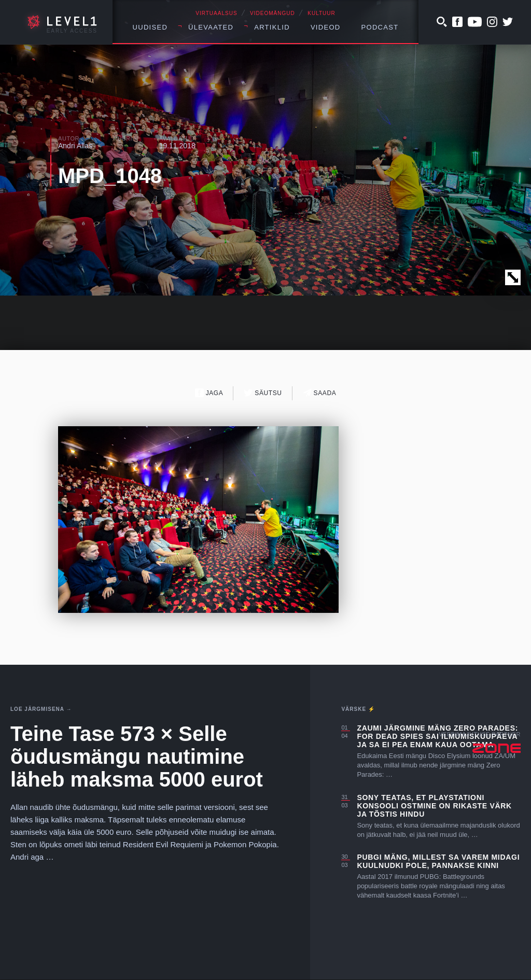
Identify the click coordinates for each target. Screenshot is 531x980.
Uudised (150, 27)
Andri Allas (75, 146)
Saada (320, 393)
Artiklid (272, 27)
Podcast (380, 27)
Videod (326, 27)
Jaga (209, 393)
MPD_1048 (110, 176)
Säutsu (263, 393)
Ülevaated (211, 27)
